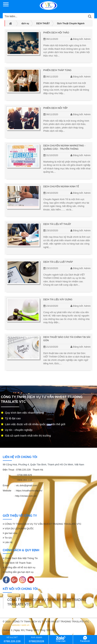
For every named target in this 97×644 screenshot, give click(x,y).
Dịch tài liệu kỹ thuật (57, 224)
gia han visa (10, 533)
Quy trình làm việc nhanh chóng (22, 413)
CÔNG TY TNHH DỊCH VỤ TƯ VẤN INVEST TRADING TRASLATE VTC (42, 524)
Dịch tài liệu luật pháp (58, 262)
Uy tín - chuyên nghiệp (17, 430)
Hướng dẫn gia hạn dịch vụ (18, 572)
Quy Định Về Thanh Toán (17, 563)
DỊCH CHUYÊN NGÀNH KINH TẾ (61, 186)
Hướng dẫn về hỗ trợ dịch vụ (19, 567)
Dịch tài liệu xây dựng (58, 299)
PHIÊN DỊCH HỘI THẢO (56, 33)
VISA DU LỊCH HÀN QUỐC (18, 529)
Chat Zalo (61, 639)
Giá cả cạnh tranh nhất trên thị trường (26, 436)
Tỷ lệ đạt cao (11, 418)
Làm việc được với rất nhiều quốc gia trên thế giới (33, 424)
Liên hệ (8, 542)
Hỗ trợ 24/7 (12, 639)
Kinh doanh (37, 639)
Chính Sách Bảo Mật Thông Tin (20, 558)
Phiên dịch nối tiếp (56, 108)
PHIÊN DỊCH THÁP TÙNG (57, 70)
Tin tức (7, 538)
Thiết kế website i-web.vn (16, 625)
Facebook (85, 639)
